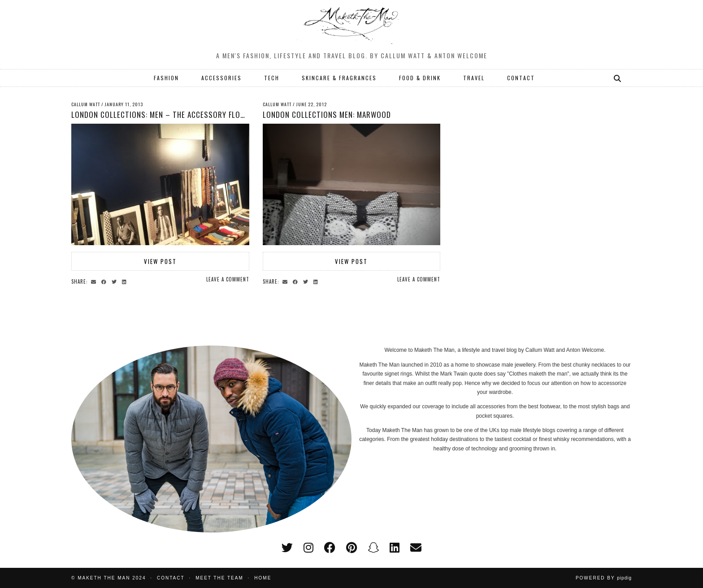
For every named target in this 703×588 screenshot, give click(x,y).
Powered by (604, 578)
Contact (171, 578)
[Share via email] (95, 281)
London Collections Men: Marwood (327, 115)
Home (263, 578)
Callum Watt (86, 104)
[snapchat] (373, 548)
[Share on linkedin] (126, 281)
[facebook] (330, 548)
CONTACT (521, 78)
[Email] (416, 548)
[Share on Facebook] (105, 281)
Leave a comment (228, 279)
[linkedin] (395, 548)
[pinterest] (351, 548)
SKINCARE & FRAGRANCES (339, 78)
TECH (272, 78)
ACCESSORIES (221, 78)
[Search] (618, 78)
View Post (160, 261)
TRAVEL (474, 78)
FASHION (166, 78)
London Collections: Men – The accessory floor (161, 115)
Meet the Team (219, 578)
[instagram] (308, 548)
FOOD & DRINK (420, 78)
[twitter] (287, 548)
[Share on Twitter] (115, 281)
